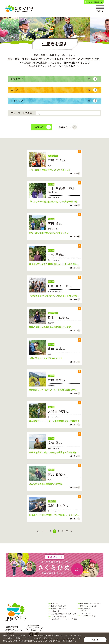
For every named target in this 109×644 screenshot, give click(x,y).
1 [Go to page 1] (42, 533)
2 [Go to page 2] (46, 533)
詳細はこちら (71, 641)
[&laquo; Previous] (38, 533)
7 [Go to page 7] (59, 533)
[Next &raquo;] (71, 533)
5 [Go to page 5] (50, 533)
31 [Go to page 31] (63, 533)
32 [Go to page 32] (67, 533)
